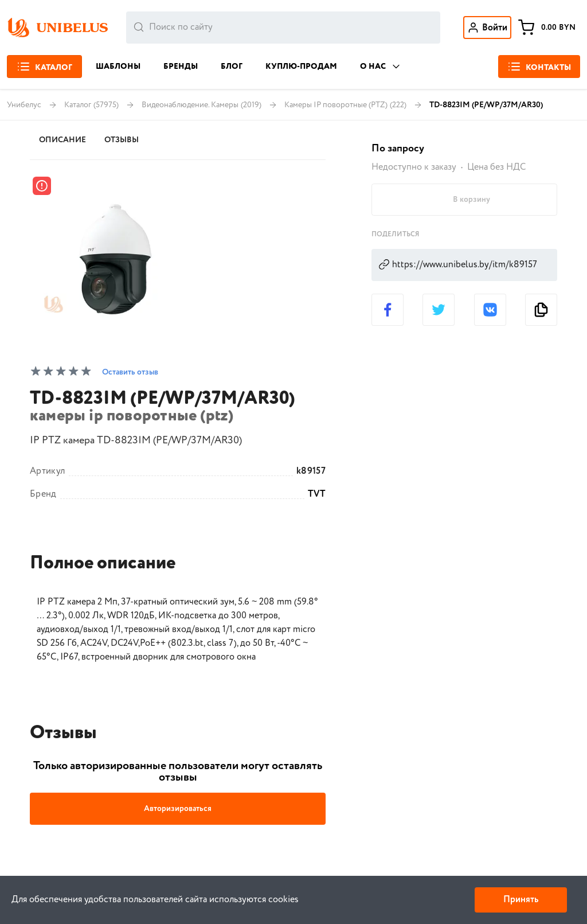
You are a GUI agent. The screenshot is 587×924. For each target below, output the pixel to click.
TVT (317, 494)
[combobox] (283, 28)
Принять (521, 900)
